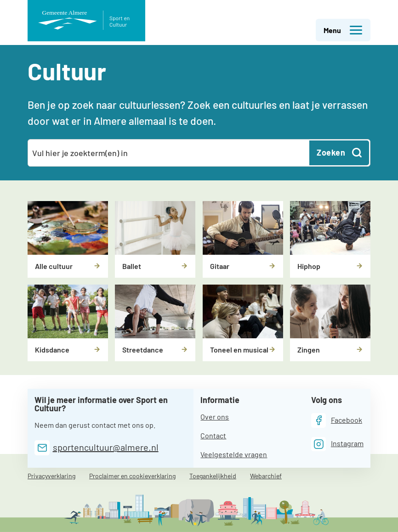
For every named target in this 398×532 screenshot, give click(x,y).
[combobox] (169, 153)
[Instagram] (337, 444)
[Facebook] (337, 420)
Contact (213, 435)
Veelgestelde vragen (234, 454)
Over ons (215, 417)
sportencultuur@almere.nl (106, 447)
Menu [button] (343, 30)
